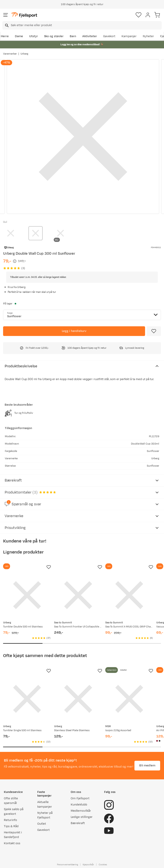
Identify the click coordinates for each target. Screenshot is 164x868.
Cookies (103, 865)
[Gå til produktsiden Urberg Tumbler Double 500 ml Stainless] (27, 595)
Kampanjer (129, 36)
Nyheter (148, 36)
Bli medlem (147, 766)
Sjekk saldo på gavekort (14, 812)
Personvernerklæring (67, 865)
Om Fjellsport (80, 798)
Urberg (24, 54)
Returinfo (10, 820)
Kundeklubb (79, 805)
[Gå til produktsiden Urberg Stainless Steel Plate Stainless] (78, 699)
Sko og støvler (54, 36)
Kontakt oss (12, 843)
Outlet (42, 824)
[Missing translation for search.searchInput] (6, 25)
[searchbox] (86, 25)
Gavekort (109, 36)
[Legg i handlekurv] (74, 331)
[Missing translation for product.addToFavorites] (154, 331)
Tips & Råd (11, 826)
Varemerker (10, 54)
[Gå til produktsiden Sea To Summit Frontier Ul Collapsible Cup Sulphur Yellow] (78, 595)
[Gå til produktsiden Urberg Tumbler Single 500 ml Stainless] (27, 699)
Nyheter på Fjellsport (45, 815)
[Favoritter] (139, 15)
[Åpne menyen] (6, 15)
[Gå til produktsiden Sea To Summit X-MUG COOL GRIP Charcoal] (129, 595)
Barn (73, 36)
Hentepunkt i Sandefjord (13, 835)
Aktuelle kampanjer (45, 804)
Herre (5, 36)
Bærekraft (78, 823)
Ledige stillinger (82, 817)
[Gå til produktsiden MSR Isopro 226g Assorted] (129, 699)
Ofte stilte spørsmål (11, 801)
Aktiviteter (90, 36)
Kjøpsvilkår (88, 865)
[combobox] (82, 25)
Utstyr (34, 36)
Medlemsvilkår (81, 811)
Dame (19, 36)
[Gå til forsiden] (24, 15)
